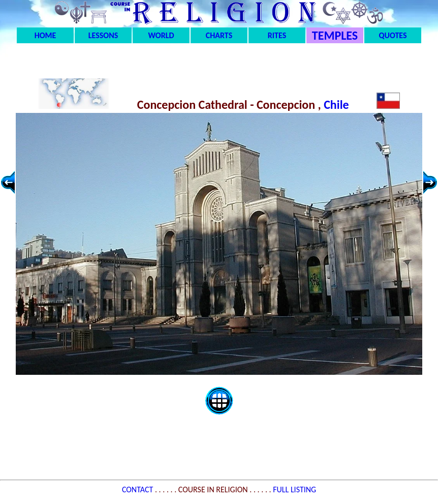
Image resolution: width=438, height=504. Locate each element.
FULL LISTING (294, 490)
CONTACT (138, 490)
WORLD (161, 35)
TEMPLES (335, 35)
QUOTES (393, 35)
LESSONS (103, 35)
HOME (45, 35)
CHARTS (219, 35)
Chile (338, 105)
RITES (277, 35)
